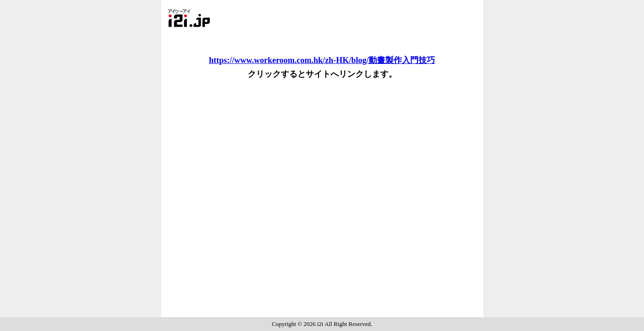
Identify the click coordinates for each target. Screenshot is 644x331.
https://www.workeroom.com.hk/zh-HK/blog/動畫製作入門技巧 (322, 60)
